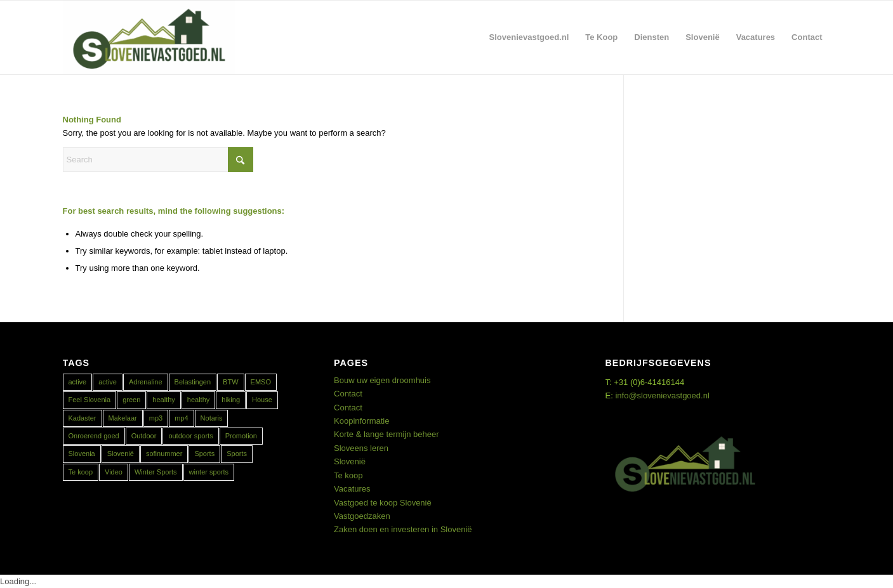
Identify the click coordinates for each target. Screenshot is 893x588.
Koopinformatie (361, 421)
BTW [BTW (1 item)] (230, 382)
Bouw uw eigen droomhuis (382, 380)
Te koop (348, 475)
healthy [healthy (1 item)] (163, 400)
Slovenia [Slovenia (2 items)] (82, 454)
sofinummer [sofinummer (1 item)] (164, 454)
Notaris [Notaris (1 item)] (212, 418)
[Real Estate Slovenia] (149, 37)
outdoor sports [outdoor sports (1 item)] (190, 436)
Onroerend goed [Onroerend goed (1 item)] (94, 436)
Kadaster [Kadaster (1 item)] (83, 418)
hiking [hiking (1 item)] (231, 400)
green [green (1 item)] (131, 400)
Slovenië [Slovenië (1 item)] (121, 454)
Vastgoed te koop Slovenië (383, 503)
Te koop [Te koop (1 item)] (81, 472)
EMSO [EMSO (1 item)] (261, 382)
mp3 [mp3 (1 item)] (156, 418)
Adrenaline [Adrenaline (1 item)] (146, 382)
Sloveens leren (361, 448)
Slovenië (350, 461)
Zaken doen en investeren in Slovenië (403, 529)
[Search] (158, 160)
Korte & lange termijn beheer (386, 434)
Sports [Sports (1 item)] (204, 454)
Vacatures (352, 489)
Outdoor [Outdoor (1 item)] (144, 436)
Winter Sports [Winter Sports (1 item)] (156, 472)
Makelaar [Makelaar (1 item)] (123, 418)
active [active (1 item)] (78, 382)
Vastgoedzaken (362, 516)
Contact (348, 394)
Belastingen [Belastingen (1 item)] (193, 382)
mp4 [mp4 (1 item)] (181, 418)
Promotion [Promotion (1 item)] (241, 436)
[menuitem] (529, 37)
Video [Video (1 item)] (114, 472)
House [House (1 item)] (262, 400)
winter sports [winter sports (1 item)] (209, 472)
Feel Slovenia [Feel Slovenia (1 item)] (90, 400)
